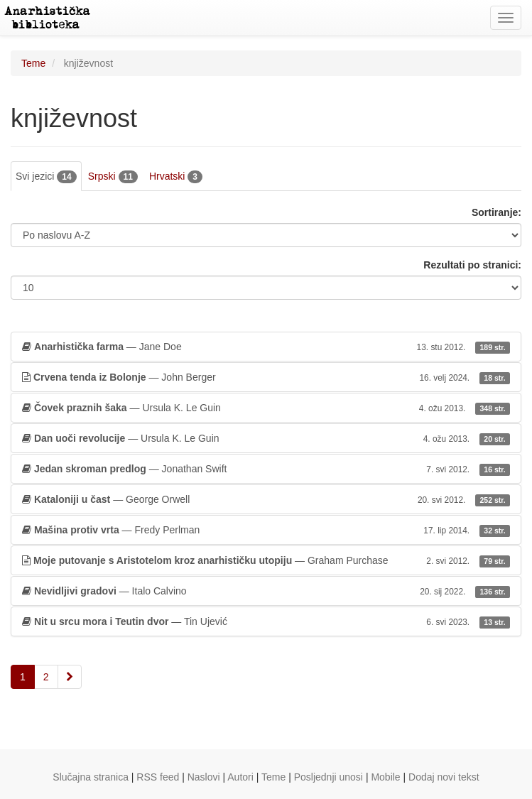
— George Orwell (266, 499)
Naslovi (204, 777)
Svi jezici (46, 177)
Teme (33, 63)
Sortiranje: (496, 212)
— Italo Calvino (266, 591)
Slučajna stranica (91, 777)
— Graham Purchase (266, 560)
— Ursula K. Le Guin (266, 408)
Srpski (113, 177)
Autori (240, 777)
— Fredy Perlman (266, 530)
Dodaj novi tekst (444, 777)
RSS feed (158, 777)
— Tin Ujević (266, 621)
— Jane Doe (266, 347)
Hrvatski (176, 177)
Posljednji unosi (329, 777)
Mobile (385, 777)
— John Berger (266, 377)
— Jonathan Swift (266, 469)
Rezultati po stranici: (472, 265)
